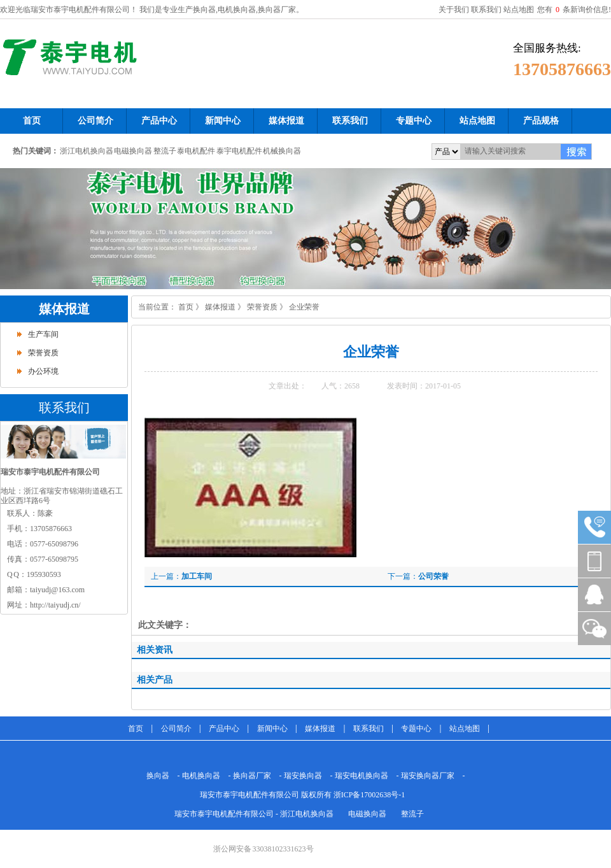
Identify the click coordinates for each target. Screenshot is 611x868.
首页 (186, 307)
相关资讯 (155, 650)
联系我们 (486, 10)
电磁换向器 (133, 151)
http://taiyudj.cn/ (55, 605)
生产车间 (43, 334)
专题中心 (416, 729)
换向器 (158, 776)
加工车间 (197, 576)
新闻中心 (272, 729)
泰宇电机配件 (239, 151)
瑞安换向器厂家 (428, 776)
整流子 (165, 151)
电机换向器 (201, 776)
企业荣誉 (304, 307)
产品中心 (224, 729)
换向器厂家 (252, 776)
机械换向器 (282, 151)
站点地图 (519, 10)
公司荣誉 (433, 576)
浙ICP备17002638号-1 (369, 795)
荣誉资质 (43, 353)
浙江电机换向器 (87, 151)
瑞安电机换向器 (362, 776)
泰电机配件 (196, 151)
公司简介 (176, 729)
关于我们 (454, 10)
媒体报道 (64, 309)
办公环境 (43, 371)
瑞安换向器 (303, 776)
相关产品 (155, 680)
